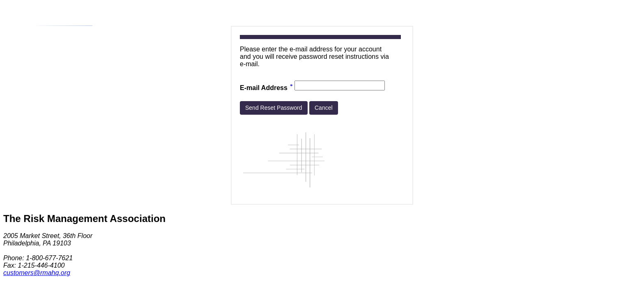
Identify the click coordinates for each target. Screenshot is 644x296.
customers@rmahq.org (37, 273)
